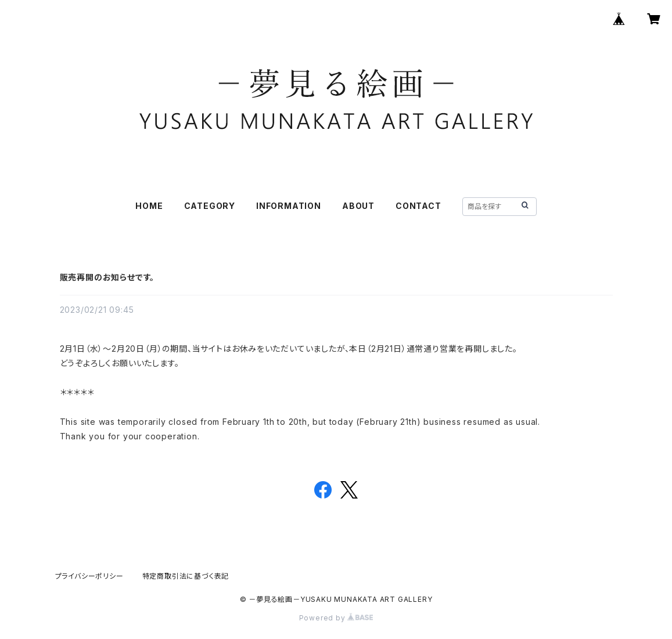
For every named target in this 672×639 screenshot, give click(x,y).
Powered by (336, 618)
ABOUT (358, 206)
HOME (149, 206)
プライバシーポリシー (89, 576)
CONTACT (418, 206)
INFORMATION (289, 206)
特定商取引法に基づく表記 (186, 576)
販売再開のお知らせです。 (107, 277)
